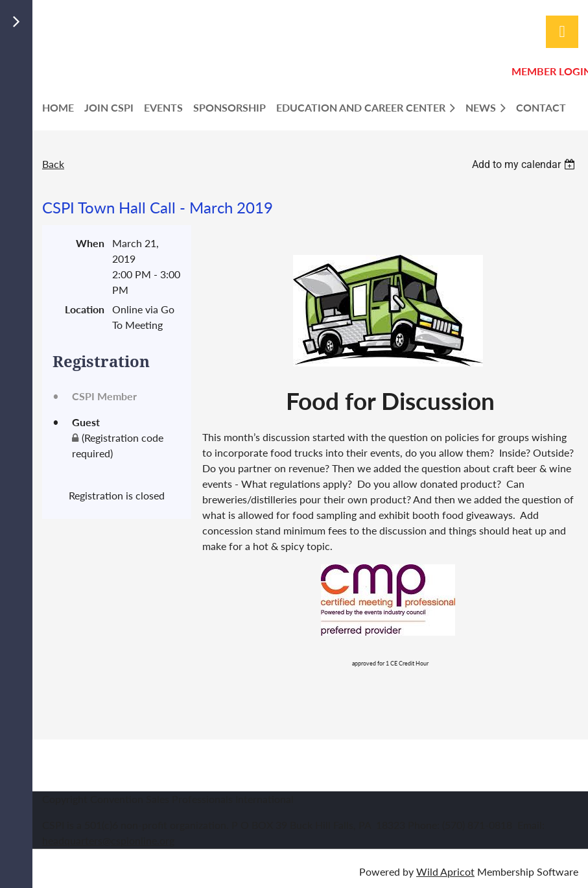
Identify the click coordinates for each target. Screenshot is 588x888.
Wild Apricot (445, 871)
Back (53, 164)
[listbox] (525, 164)
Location (85, 309)
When (90, 243)
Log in (562, 32)
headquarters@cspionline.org (108, 840)
